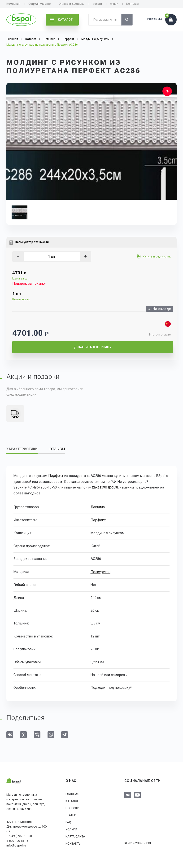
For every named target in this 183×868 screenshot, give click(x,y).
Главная (72, 793)
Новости (72, 807)
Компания (13, 4)
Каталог (72, 800)
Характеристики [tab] (22, 449)
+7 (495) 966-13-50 (19, 835)
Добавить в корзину (93, 347)
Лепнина (97, 506)
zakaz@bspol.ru (104, 487)
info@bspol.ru (16, 844)
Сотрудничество (39, 4)
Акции (114, 4)
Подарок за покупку (29, 284)
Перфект (55, 476)
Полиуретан (100, 571)
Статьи (71, 814)
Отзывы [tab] (57, 449)
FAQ (68, 821)
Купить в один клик (157, 256)
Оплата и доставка (72, 4)
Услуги (97, 4)
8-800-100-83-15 (17, 840)
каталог (61, 20)
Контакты (133, 4)
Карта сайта (75, 835)
